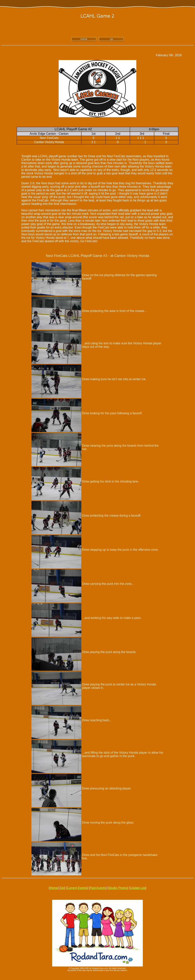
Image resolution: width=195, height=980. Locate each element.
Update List (138, 888)
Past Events (98, 888)
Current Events (77, 888)
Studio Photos (118, 888)
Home (54, 888)
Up (62, 888)
